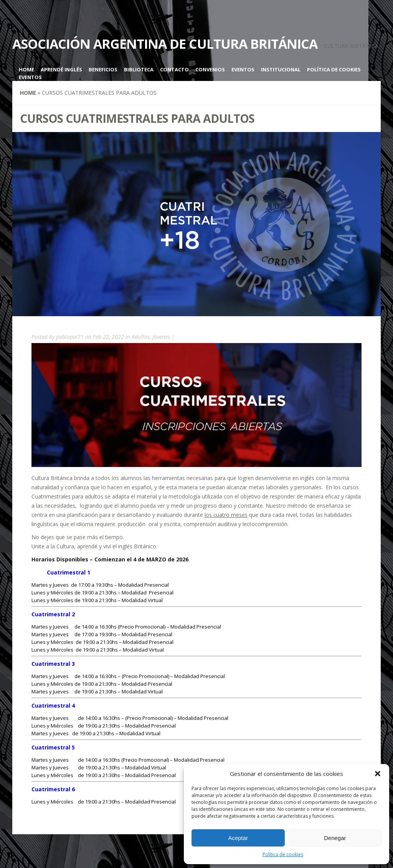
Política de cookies (283, 854)
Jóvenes (161, 337)
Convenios (210, 69)
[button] (378, 774)
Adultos (141, 337)
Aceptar (238, 838)
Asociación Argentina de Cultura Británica (165, 44)
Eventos (243, 69)
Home (26, 69)
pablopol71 (70, 337)
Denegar (335, 838)
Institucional (281, 69)
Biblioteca (139, 69)
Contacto (174, 69)
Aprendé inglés (61, 69)
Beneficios (103, 69)
